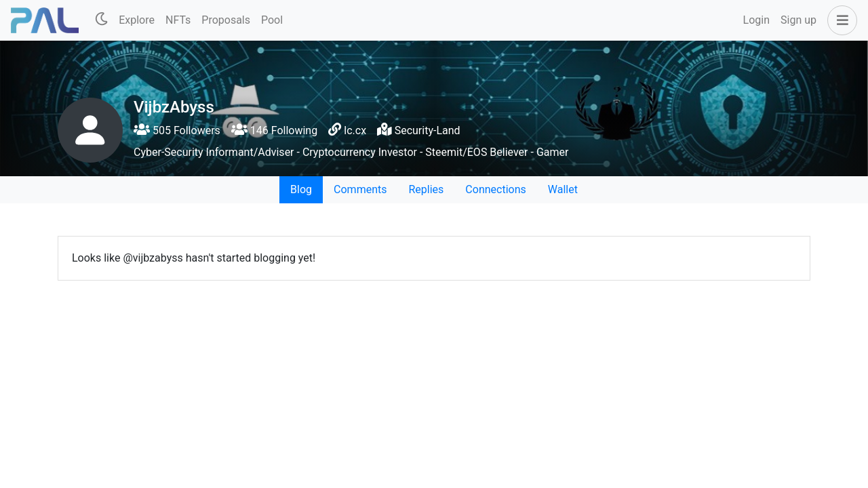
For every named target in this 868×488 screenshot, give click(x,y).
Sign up (798, 20)
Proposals (226, 20)
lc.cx (355, 130)
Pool (272, 20)
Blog (301, 189)
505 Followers (177, 130)
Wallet (563, 189)
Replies (426, 189)
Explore (137, 20)
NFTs (178, 20)
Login (756, 20)
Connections (495, 189)
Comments (360, 189)
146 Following (274, 130)
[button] (840, 20)
